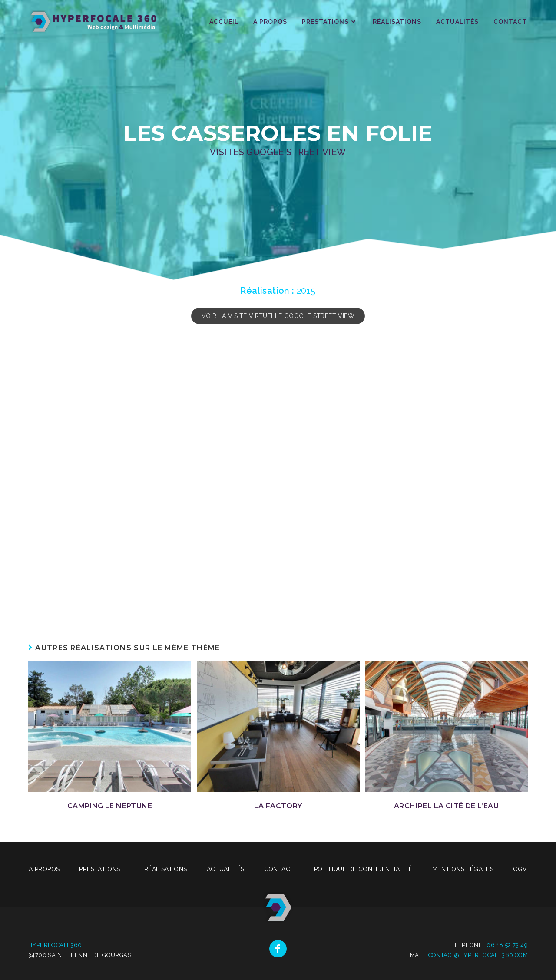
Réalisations (166, 869)
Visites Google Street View (278, 152)
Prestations (102, 869)
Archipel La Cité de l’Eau (446, 806)
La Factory (278, 806)
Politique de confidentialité (363, 869)
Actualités (226, 869)
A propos (44, 869)
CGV (520, 869)
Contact (279, 869)
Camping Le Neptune (110, 806)
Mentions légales (463, 869)
